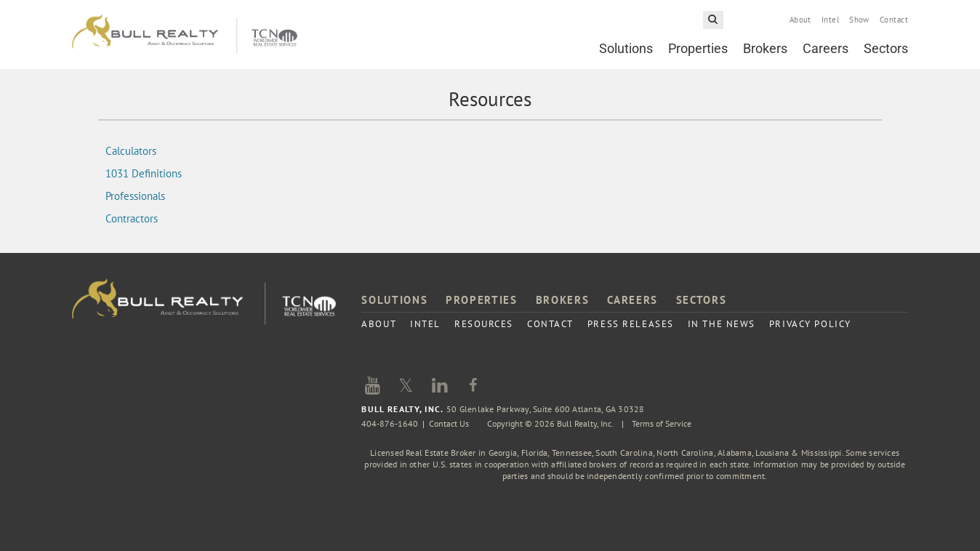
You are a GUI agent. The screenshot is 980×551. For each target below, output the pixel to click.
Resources (484, 324)
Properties (698, 48)
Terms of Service (662, 423)
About (800, 20)
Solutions (626, 48)
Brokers (765, 48)
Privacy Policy (810, 324)
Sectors (886, 48)
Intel (830, 20)
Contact (894, 20)
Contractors (132, 218)
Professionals (135, 196)
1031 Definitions (144, 173)
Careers (826, 48)
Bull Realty (185, 35)
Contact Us (449, 423)
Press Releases (631, 324)
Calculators (131, 151)
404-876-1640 (390, 423)
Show (859, 20)
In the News (722, 324)
